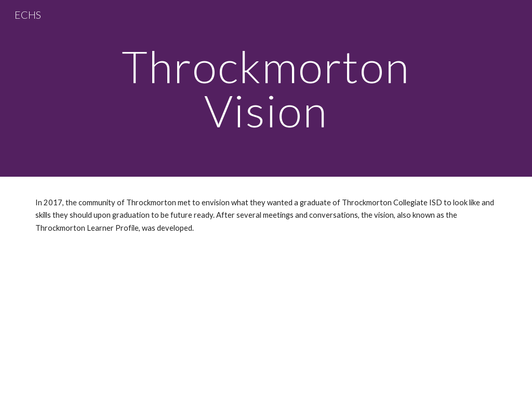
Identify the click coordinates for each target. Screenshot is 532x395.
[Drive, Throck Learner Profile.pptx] (266, 312)
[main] (266, 89)
